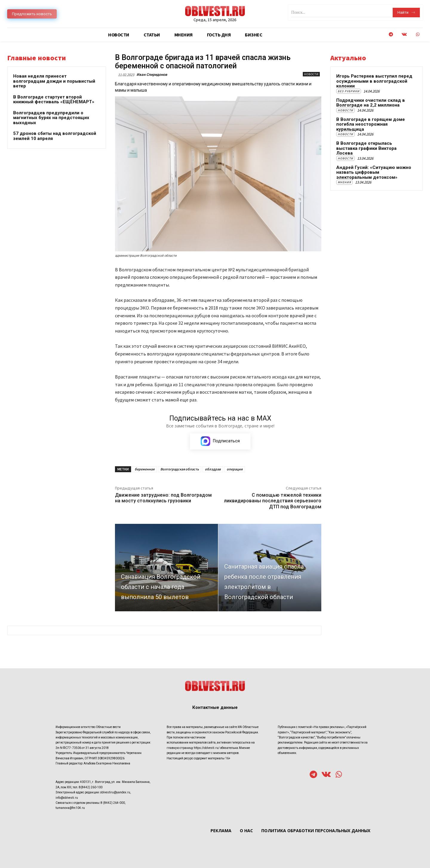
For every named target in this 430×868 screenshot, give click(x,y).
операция (235, 469)
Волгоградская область (180, 469)
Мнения (344, 182)
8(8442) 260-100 (91, 787)
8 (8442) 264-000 (113, 802)
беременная (145, 469)
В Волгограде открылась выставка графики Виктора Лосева (366, 148)
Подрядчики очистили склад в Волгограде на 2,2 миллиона (371, 103)
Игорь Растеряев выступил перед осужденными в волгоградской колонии (374, 81)
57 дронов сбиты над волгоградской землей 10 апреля (55, 136)
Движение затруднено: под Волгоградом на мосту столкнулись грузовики (163, 498)
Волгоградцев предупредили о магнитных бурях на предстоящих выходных (51, 118)
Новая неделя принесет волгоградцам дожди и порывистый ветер (54, 81)
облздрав (213, 469)
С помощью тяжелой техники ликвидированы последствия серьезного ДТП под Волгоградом (273, 501)
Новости (311, 74)
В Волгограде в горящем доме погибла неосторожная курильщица (371, 124)
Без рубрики (349, 91)
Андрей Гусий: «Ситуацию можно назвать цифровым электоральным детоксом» (374, 172)
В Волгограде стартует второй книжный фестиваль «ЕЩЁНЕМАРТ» (54, 100)
